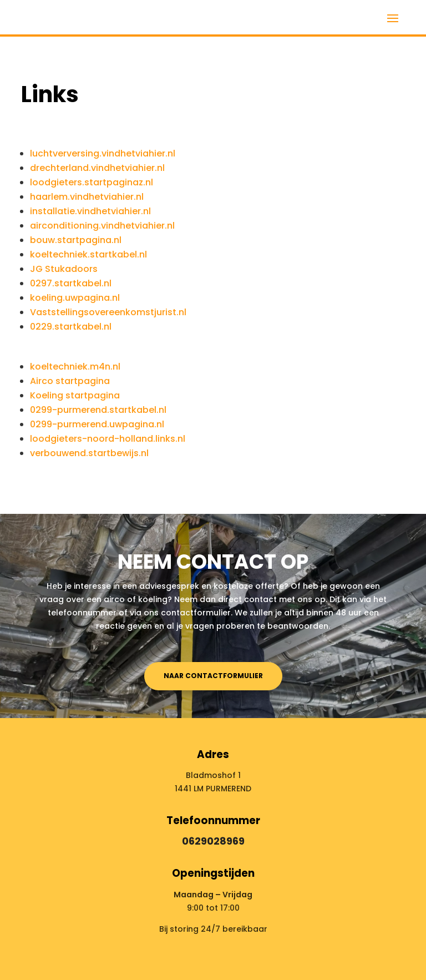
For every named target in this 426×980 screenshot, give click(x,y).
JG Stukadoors (64, 269)
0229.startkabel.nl (71, 327)
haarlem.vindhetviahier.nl (87, 197)
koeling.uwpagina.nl (75, 298)
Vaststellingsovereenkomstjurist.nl (108, 312)
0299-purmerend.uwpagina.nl (97, 424)
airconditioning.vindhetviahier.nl (102, 226)
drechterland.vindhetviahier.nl (97, 168)
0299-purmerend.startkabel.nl (98, 410)
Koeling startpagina (75, 395)
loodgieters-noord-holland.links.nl (108, 439)
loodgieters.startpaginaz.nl (92, 182)
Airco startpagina (70, 381)
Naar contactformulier (213, 676)
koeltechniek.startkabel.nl (88, 254)
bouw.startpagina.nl (76, 240)
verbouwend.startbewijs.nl (89, 453)
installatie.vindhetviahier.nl (90, 211)
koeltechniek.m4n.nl (75, 367)
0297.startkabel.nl (71, 283)
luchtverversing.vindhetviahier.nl (103, 153)
